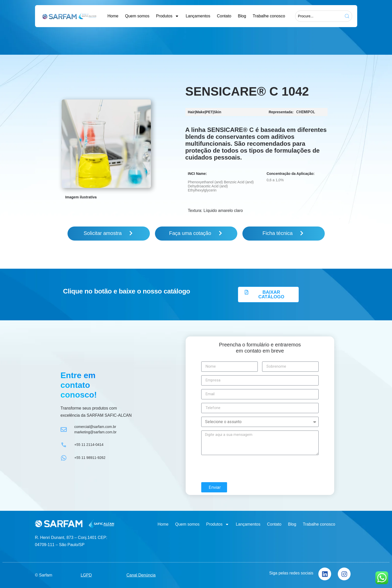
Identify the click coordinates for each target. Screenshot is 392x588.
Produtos (167, 16)
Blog (242, 16)
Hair (191, 112)
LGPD (86, 573)
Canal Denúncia (141, 573)
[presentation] (240, 467)
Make (200, 112)
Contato (224, 16)
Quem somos (137, 16)
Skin (218, 112)
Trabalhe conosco (269, 16)
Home (113, 16)
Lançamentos (198, 16)
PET (209, 112)
